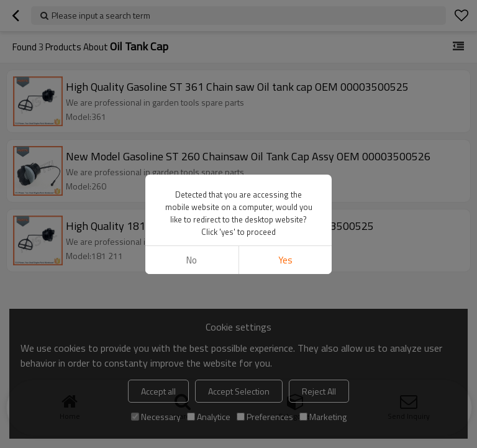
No (192, 260)
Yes (285, 260)
